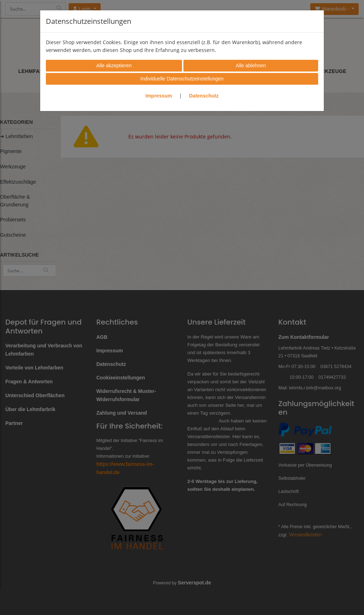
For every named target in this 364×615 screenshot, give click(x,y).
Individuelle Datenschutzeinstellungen (182, 79)
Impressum (159, 96)
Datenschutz (204, 96)
